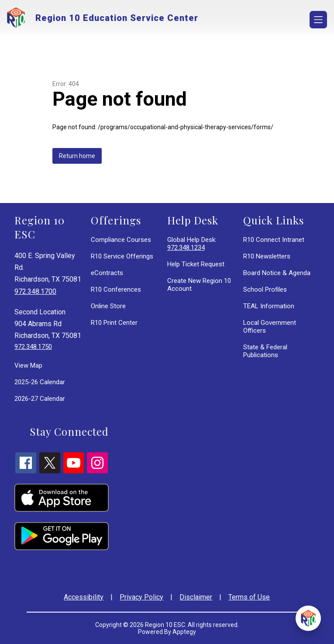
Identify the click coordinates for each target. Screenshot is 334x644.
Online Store (108, 306)
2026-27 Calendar (40, 399)
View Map (28, 365)
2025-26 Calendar (40, 382)
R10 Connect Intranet (274, 240)
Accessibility (84, 597)
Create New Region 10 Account (199, 285)
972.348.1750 (33, 347)
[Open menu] (318, 20)
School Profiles (265, 289)
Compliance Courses (121, 240)
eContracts (107, 273)
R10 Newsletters (267, 256)
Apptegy (184, 632)
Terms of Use (249, 597)
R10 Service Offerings (122, 256)
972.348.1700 (35, 291)
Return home (77, 156)
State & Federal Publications (265, 351)
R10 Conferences (116, 289)
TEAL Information (269, 306)
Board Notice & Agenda (277, 273)
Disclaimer (196, 597)
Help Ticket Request (196, 264)
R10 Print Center (114, 323)
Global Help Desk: (192, 244)
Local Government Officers (270, 327)
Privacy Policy (141, 597)
